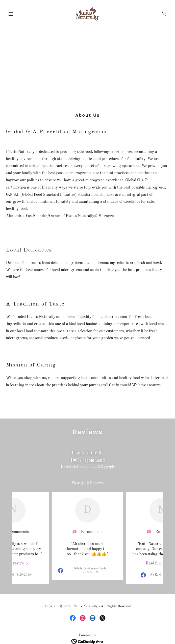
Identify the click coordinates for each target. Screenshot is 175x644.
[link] (88, 14)
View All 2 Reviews (87, 483)
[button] (18, 14)
